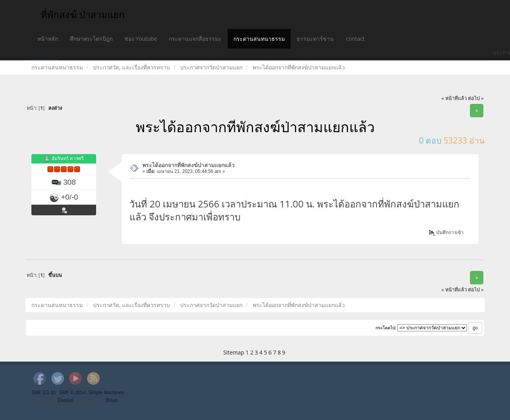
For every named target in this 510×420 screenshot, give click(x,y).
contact (355, 39)
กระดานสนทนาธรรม (259, 39)
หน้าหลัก (48, 39)
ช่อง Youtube (141, 39)
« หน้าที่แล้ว (454, 98)
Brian (112, 400)
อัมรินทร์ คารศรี (68, 159)
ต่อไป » (476, 98)
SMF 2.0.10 (43, 393)
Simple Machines (106, 393)
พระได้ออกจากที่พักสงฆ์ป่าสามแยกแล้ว (189, 165)
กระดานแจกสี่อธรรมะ (195, 39)
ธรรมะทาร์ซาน (315, 39)
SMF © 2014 (72, 393)
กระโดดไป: (386, 328)
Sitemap (234, 352)
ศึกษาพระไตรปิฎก (91, 39)
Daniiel (66, 400)
